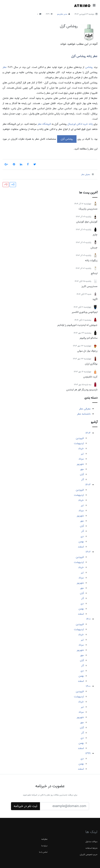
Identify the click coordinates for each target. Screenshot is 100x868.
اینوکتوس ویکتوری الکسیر (85, 312)
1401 (88, 619)
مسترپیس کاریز (89, 286)
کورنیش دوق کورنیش (87, 222)
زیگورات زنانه (91, 260)
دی (82, 536)
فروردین (80, 438)
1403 (88, 485)
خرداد (81, 449)
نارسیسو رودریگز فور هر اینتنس (82, 390)
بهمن (81, 542)
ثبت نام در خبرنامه (25, 806)
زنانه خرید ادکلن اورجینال (80, 124)
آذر (82, 480)
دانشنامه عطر (84, 414)
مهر (82, 469)
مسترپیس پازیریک (88, 209)
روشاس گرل (69, 26)
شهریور (80, 464)
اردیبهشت (79, 443)
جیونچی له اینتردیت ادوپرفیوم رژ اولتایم (77, 325)
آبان (82, 474)
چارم (95, 235)
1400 (88, 686)
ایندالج (94, 273)
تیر (82, 454)
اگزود (95, 299)
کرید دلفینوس (90, 377)
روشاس (89, 67)
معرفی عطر (85, 409)
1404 (88, 433)
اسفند (81, 547)
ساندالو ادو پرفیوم (89, 338)
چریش (94, 248)
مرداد (81, 459)
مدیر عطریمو (62, 14)
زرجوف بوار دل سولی (87, 351)
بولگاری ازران (91, 364)
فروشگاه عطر (44, 124)
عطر (5, 67)
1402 (88, 552)
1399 (88, 753)
